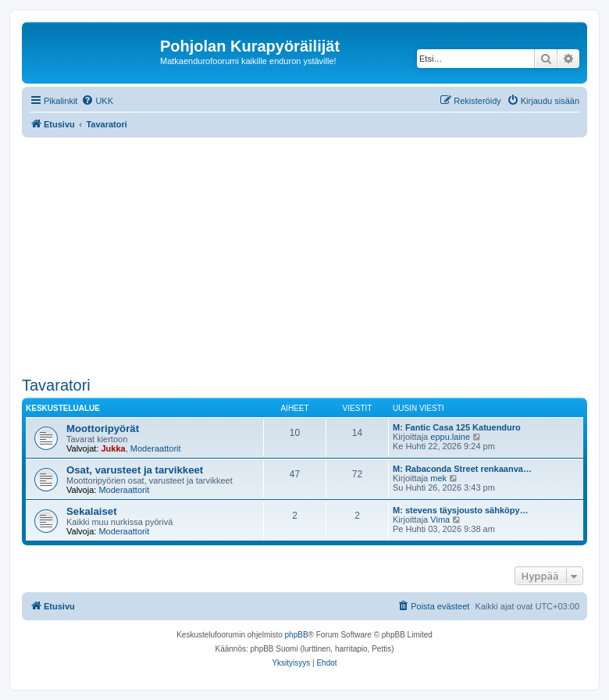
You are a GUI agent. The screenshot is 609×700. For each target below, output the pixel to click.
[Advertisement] (315, 255)
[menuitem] (97, 101)
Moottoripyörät (103, 429)
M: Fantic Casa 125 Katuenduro (457, 427)
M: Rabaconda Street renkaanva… (462, 469)
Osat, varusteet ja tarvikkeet (135, 470)
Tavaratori (56, 385)
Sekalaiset (92, 511)
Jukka (113, 448)
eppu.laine (450, 437)
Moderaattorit (156, 448)
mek (438, 478)
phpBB (297, 635)
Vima (440, 520)
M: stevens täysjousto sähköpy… (461, 510)
